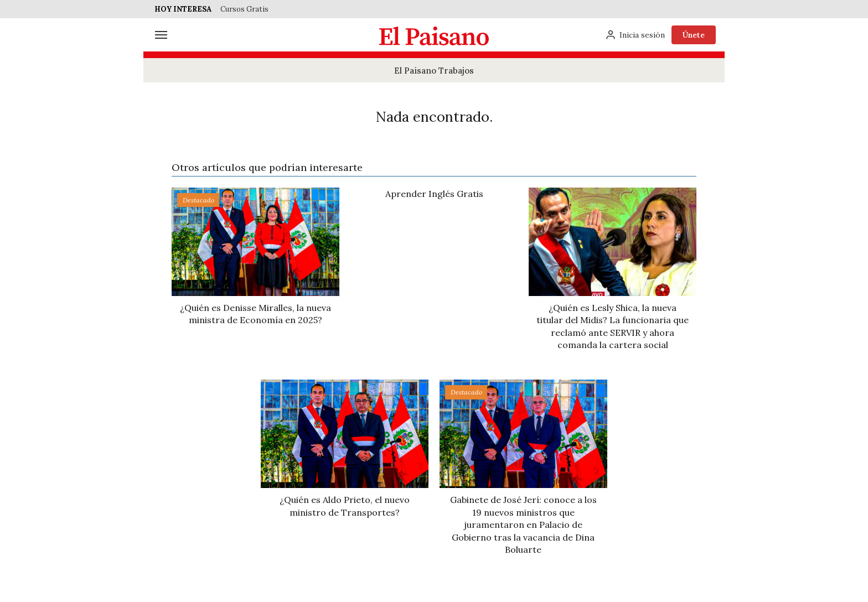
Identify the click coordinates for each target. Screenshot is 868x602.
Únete (694, 35)
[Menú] (161, 35)
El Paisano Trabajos (434, 71)
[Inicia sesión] (635, 35)
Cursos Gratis (244, 9)
